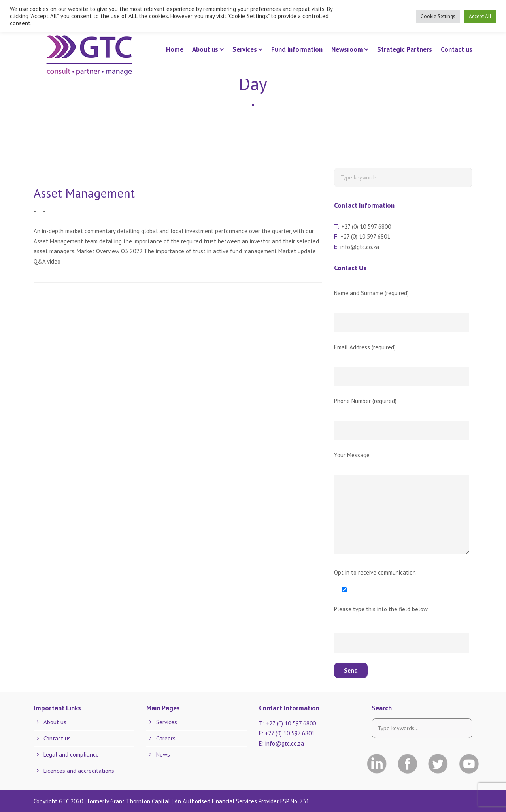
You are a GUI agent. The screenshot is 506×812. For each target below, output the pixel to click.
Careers (166, 738)
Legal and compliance (71, 755)
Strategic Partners (405, 49)
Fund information (297, 49)
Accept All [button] (480, 16)
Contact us (457, 49)
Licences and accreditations (79, 771)
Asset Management (84, 193)
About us (205, 49)
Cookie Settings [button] (438, 16)
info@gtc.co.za (360, 247)
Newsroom (347, 49)
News (163, 755)
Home (175, 49)
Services (245, 49)
